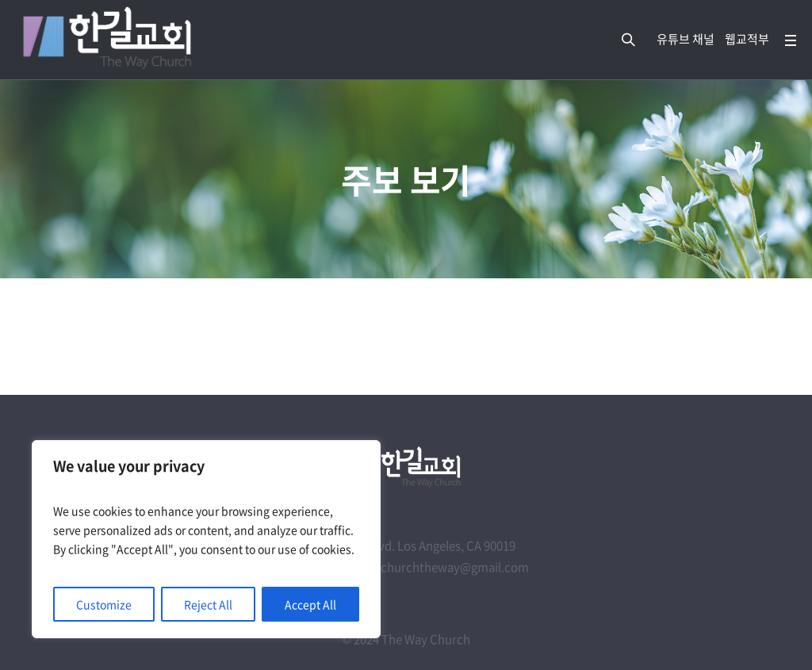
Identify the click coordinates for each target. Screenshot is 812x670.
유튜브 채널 (686, 39)
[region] (206, 539)
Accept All (310, 604)
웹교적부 (747, 39)
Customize (104, 604)
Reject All (208, 604)
